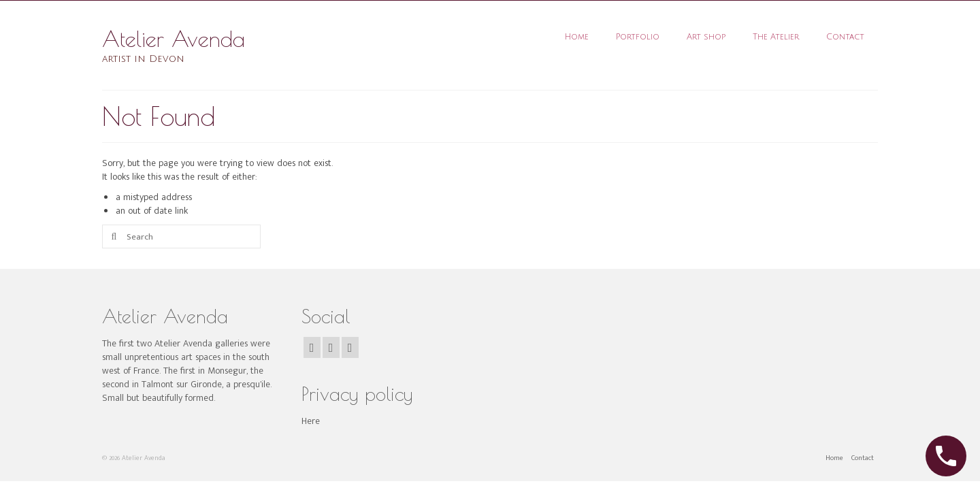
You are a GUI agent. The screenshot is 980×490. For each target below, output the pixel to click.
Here (311, 421)
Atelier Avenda (174, 39)
